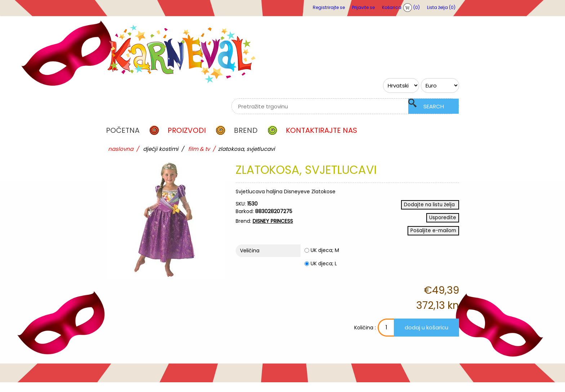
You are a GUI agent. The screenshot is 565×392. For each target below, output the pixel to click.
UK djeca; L (324, 273)
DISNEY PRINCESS (273, 221)
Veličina (250, 260)
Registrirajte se (329, 7)
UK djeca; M (325, 260)
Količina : (341, 337)
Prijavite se (363, 7)
